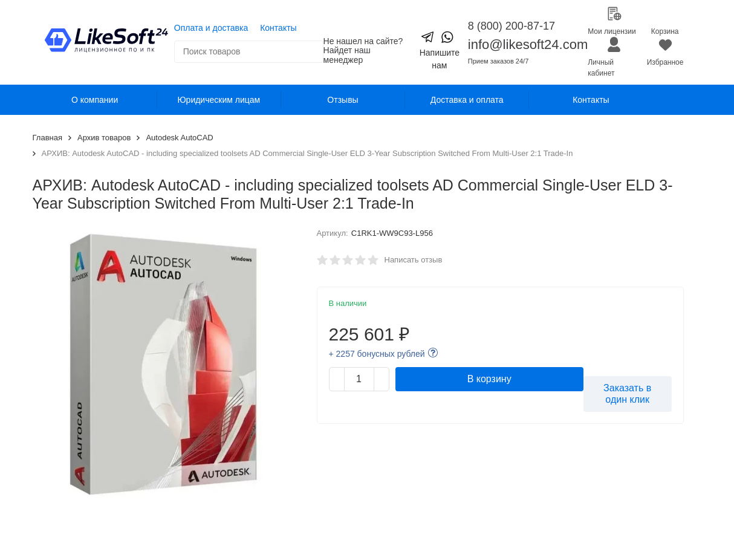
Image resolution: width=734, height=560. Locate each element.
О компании (95, 100)
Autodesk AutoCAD (179, 138)
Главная (47, 138)
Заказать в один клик (627, 394)
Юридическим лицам (219, 100)
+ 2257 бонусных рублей (377, 354)
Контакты (278, 28)
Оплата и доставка (211, 28)
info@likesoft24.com (528, 44)
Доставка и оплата (467, 100)
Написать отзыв (414, 260)
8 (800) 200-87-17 (512, 26)
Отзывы (343, 100)
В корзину (489, 379)
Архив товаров (104, 138)
